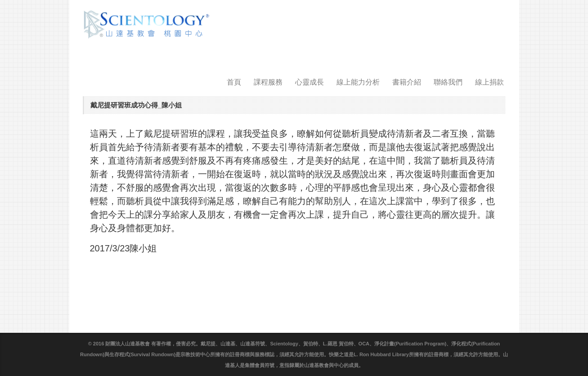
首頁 (234, 82)
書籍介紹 (407, 82)
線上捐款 (489, 82)
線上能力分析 (358, 82)
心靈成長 (310, 82)
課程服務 (268, 82)
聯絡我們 (448, 82)
